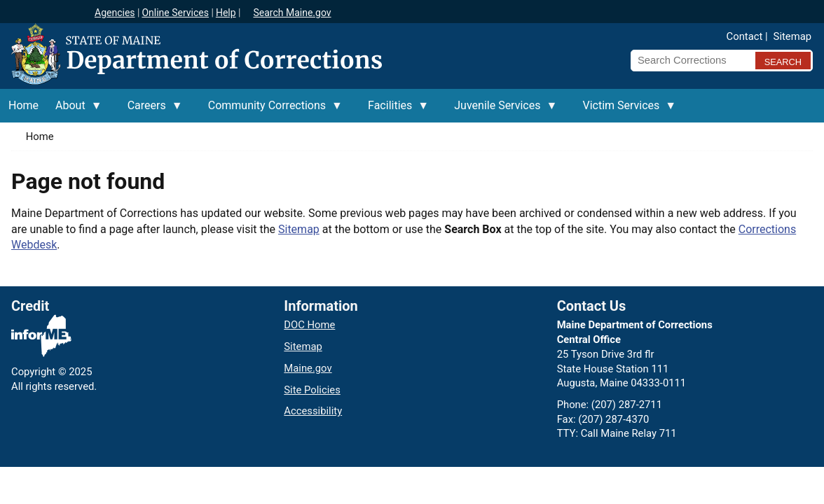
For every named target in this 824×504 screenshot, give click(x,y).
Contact (745, 36)
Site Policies (312, 390)
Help (226, 13)
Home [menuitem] (23, 105)
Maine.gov (308, 368)
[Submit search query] (783, 61)
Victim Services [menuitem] (625, 111)
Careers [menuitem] (151, 111)
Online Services (175, 13)
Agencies (115, 13)
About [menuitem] (75, 111)
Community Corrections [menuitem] (271, 111)
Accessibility (313, 411)
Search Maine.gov (292, 13)
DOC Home (309, 325)
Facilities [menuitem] (394, 111)
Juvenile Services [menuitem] (501, 111)
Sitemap (792, 36)
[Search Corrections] (689, 60)
